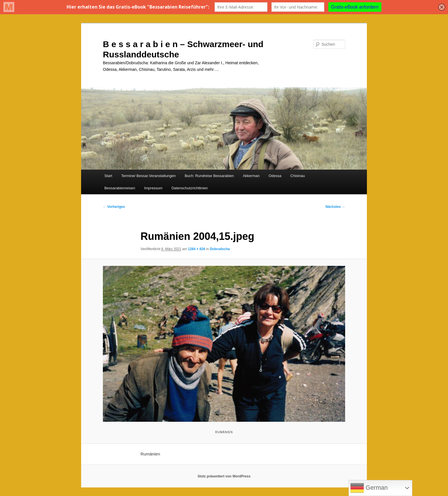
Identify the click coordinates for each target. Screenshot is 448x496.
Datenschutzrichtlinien (190, 188)
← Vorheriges (114, 207)
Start (108, 176)
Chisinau (298, 176)
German (369, 488)
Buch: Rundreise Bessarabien (209, 176)
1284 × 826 (197, 249)
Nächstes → (335, 207)
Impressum (153, 188)
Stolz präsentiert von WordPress (224, 476)
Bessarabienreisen (120, 188)
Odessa (275, 176)
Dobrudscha (220, 249)
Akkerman (251, 176)
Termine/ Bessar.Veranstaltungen (148, 176)
